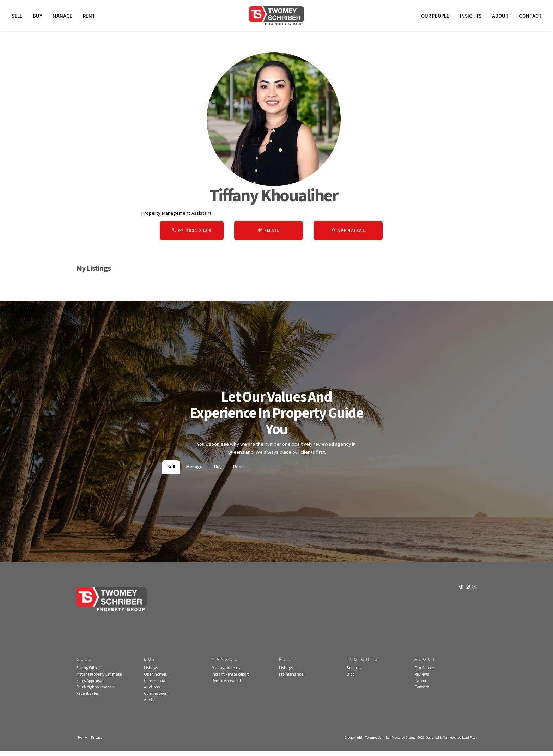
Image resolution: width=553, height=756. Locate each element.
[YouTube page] (474, 593)
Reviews (422, 679)
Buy (38, 17)
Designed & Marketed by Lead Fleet (449, 742)
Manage (63, 17)
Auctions (152, 692)
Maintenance (291, 679)
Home (83, 742)
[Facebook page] (461, 593)
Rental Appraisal (226, 685)
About (499, 17)
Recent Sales (87, 698)
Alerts (149, 704)
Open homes (155, 679)
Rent (90, 17)
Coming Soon (156, 698)
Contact (529, 17)
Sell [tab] (171, 472)
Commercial (155, 685)
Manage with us (226, 673)
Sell (18, 17)
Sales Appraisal (90, 685)
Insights (470, 17)
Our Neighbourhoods (95, 692)
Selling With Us (89, 673)
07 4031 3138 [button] (192, 233)
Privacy (97, 742)
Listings (151, 673)
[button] (269, 233)
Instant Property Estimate (99, 679)
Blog (351, 679)
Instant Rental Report (230, 679)
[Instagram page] (468, 593)
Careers (421, 685)
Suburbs (354, 673)
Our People (434, 17)
